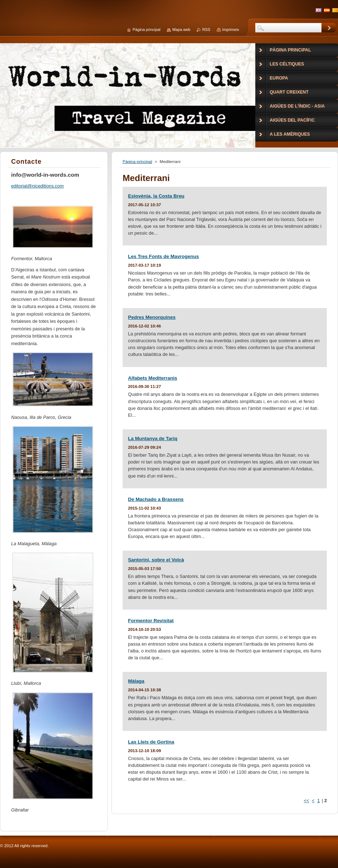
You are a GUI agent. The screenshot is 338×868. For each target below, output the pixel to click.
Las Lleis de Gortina (151, 742)
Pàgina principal (137, 162)
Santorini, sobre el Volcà (156, 560)
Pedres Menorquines (152, 317)
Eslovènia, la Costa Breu (156, 196)
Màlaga (136, 681)
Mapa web (181, 30)
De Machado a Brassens (156, 499)
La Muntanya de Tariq (153, 438)
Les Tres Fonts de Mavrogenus (163, 256)
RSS (206, 30)
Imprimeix (231, 30)
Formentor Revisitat (151, 621)
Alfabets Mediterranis (153, 378)
